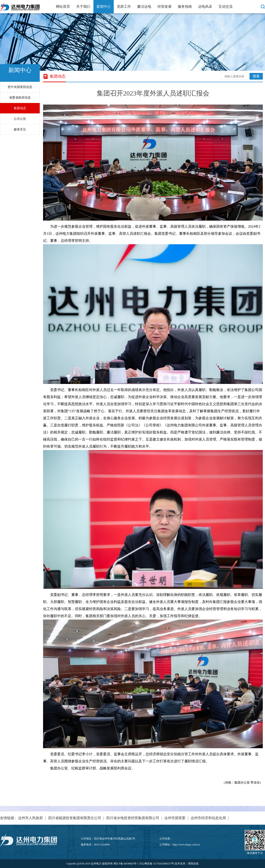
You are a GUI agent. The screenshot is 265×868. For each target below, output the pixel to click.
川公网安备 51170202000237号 (157, 864)
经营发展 (165, 7)
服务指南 (185, 7)
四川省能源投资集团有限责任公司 (75, 818)
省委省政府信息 (20, 98)
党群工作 (124, 7)
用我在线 (193, 864)
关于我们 (83, 7)
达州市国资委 (175, 818)
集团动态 (20, 108)
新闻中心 (104, 7)
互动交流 (225, 7)
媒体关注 (20, 129)
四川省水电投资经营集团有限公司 (133, 818)
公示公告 (20, 119)
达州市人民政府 (30, 818)
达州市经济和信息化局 (208, 818)
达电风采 (205, 7)
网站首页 (63, 7)
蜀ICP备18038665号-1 (126, 864)
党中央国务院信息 (20, 87)
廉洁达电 (144, 7)
